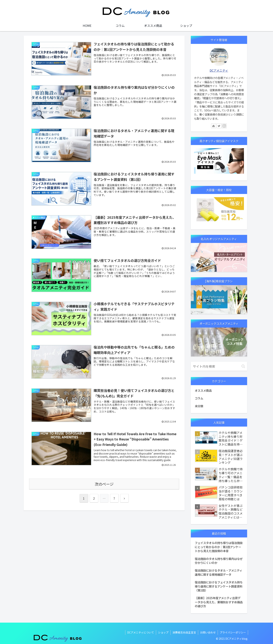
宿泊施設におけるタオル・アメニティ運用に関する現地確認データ (218, 572)
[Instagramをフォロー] (224, 126)
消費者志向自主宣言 (184, 632)
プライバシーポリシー (233, 632)
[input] (219, 366)
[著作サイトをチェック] (214, 126)
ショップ (163, 632)
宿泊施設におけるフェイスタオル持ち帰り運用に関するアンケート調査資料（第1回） (219, 586)
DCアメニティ (219, 70)
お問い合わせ (208, 632)
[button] (243, 366)
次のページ (104, 484)
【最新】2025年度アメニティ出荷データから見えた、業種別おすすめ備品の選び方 (219, 602)
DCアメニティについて (141, 632)
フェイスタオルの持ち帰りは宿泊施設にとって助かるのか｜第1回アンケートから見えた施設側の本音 (219, 547)
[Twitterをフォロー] (219, 126)
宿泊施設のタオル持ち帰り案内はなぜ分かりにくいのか (219, 561)
